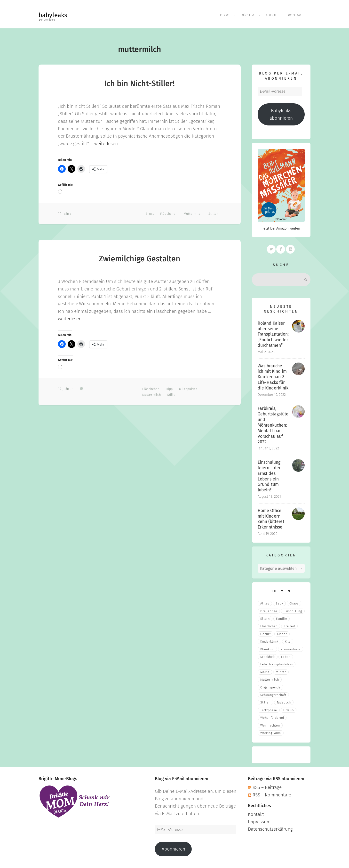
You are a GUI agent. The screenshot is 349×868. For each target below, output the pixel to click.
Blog (225, 15)
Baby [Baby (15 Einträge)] (279, 603)
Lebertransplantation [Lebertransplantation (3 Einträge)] (277, 664)
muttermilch (193, 214)
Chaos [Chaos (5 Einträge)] (294, 603)
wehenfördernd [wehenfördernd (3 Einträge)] (272, 718)
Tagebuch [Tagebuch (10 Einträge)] (284, 702)
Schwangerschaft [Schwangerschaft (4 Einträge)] (273, 695)
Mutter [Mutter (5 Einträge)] (281, 672)
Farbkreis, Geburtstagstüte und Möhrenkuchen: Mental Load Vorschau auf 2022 (273, 425)
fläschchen (169, 214)
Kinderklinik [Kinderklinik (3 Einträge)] (269, 641)
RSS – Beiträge (265, 787)
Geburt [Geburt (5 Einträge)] (266, 634)
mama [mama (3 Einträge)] (265, 672)
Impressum (259, 822)
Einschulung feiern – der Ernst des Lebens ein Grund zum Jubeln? (269, 476)
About (271, 15)
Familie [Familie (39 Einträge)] (282, 619)
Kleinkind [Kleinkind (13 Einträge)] (267, 649)
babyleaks (53, 15)
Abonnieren (173, 849)
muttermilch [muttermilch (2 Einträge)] (270, 680)
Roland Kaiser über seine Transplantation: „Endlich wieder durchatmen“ (273, 334)
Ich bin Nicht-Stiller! (140, 83)
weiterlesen (106, 144)
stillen (214, 214)
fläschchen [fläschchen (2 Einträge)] (269, 626)
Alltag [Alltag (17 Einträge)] (265, 603)
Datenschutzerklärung (270, 829)
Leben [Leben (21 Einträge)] (286, 657)
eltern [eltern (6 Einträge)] (265, 619)
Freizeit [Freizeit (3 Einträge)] (289, 626)
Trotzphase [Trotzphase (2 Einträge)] (269, 710)
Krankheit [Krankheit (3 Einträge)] (268, 657)
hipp (169, 389)
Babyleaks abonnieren (281, 114)
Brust (150, 214)
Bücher (247, 15)
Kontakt (295, 15)
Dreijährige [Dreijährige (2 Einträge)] (269, 611)
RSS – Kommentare (270, 795)
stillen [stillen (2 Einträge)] (265, 702)
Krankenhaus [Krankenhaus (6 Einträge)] (291, 649)
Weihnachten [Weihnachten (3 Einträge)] (270, 725)
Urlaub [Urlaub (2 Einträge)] (289, 710)
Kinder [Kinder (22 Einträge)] (282, 634)
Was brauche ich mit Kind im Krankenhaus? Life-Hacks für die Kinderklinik (273, 377)
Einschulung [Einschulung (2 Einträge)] (293, 611)
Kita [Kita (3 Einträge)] (288, 641)
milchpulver (188, 389)
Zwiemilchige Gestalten (140, 259)
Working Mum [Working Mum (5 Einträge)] (271, 733)
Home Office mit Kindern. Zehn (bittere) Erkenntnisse (271, 519)
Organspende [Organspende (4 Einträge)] (270, 687)
